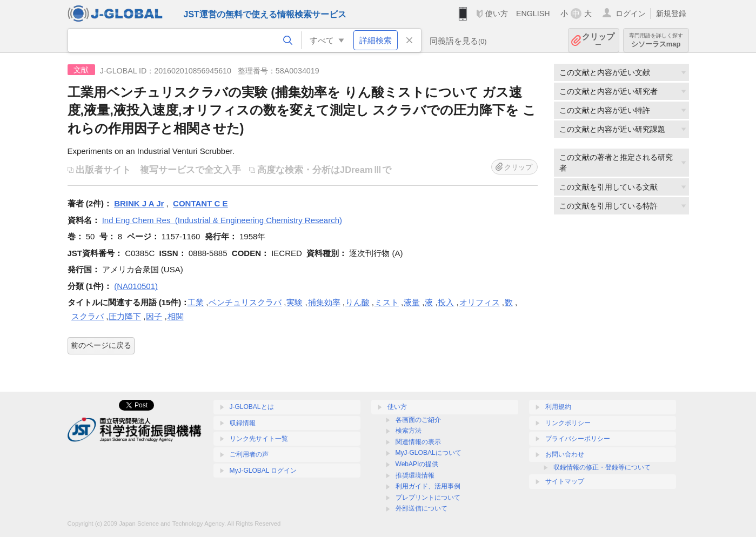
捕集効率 (324, 302)
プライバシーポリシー (578, 439)
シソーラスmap (656, 40)
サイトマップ (565, 481)
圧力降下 (125, 316)
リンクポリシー (568, 423)
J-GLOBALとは (252, 407)
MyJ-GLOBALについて (429, 453)
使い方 (497, 14)
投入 (446, 302)
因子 (154, 316)
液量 (412, 302)
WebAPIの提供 (417, 464)
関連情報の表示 (418, 442)
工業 (196, 302)
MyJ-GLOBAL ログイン (263, 471)
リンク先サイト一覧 (259, 439)
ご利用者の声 (249, 454)
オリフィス (480, 302)
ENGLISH (533, 14)
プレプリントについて (428, 498)
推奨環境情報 (415, 475)
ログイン (631, 14)
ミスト (387, 302)
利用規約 (558, 407)
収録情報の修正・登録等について (602, 467)
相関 (176, 316)
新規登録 (671, 14)
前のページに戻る (101, 345)
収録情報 (243, 423)
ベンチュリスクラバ (245, 302)
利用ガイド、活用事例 (428, 486)
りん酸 (357, 302)
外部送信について (422, 508)
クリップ (598, 40)
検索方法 (409, 431)
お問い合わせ (565, 454)
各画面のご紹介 (418, 420)
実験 (295, 302)
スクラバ (88, 316)
